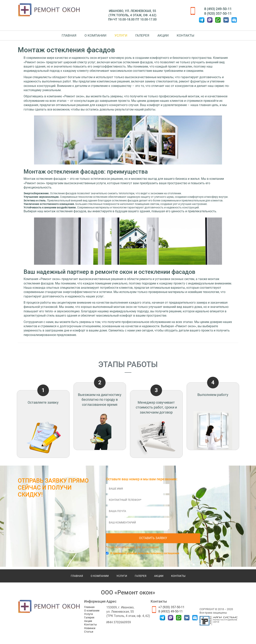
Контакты (194, 37)
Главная (60, 37)
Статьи (89, 632)
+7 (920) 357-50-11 (171, 607)
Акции (168, 37)
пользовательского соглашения (158, 556)
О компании (90, 37)
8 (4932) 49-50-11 (171, 611)
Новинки (90, 628)
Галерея (144, 37)
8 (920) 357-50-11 (218, 13)
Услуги (119, 37)
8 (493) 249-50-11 (218, 9)
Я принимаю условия (145, 556)
